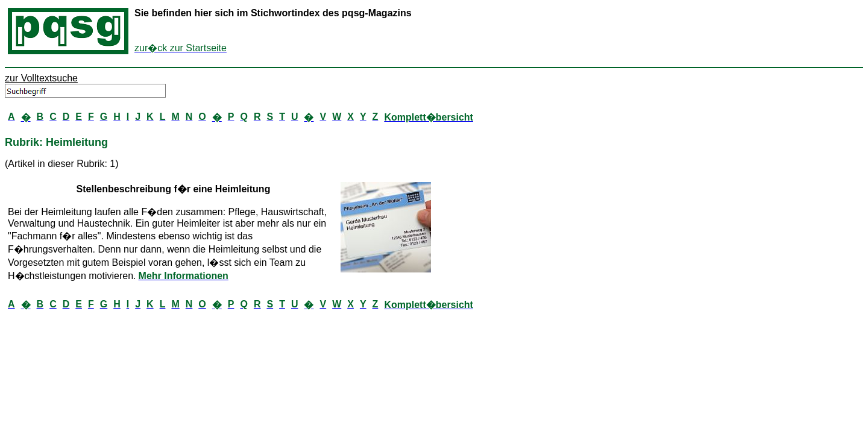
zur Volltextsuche (41, 78)
